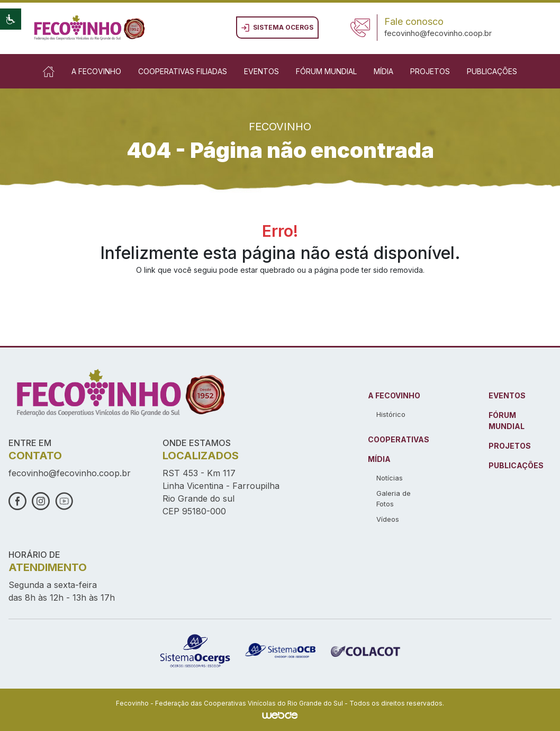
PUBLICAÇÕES (516, 465)
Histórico (391, 414)
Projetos (430, 71)
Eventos (261, 71)
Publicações (492, 71)
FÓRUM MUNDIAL (507, 421)
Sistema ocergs (277, 28)
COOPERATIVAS (399, 439)
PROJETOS (510, 446)
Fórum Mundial (326, 71)
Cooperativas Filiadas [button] (183, 71)
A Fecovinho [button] (96, 71)
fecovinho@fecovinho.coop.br (438, 33)
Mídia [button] (383, 71)
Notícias (390, 478)
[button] (11, 19)
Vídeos (388, 519)
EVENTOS (507, 395)
